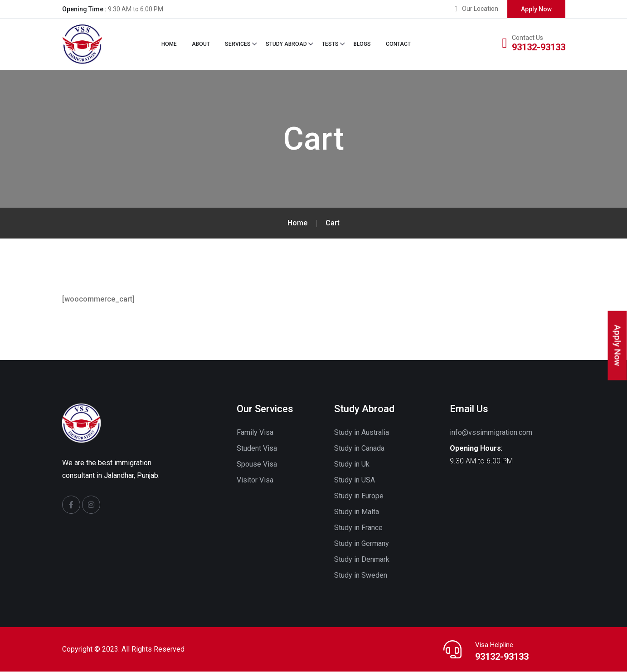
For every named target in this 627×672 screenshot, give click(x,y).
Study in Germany (362, 544)
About (201, 44)
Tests (330, 44)
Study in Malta (357, 512)
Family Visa (255, 433)
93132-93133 (539, 47)
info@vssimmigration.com (491, 433)
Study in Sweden (361, 576)
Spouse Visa (257, 465)
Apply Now (536, 9)
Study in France (358, 528)
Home (169, 44)
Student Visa (257, 449)
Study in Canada (359, 449)
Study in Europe (359, 496)
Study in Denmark (362, 560)
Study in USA (355, 480)
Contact (398, 44)
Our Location (480, 9)
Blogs (362, 44)
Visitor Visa (255, 480)
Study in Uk (352, 465)
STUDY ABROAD (286, 44)
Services (238, 44)
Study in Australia (362, 433)
